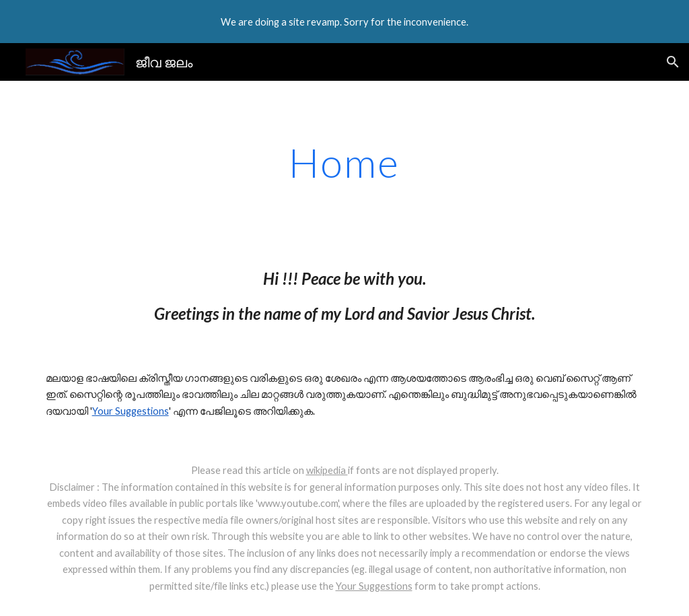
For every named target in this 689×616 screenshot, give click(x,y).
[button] (673, 62)
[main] (344, 162)
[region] (344, 22)
